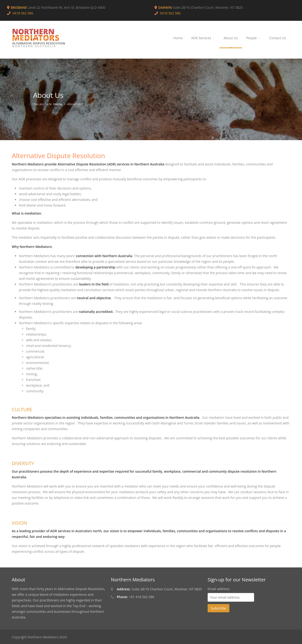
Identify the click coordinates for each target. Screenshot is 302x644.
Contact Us (278, 38)
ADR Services (203, 38)
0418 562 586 (170, 13)
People (254, 38)
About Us (231, 38)
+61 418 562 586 (142, 597)
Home (178, 38)
